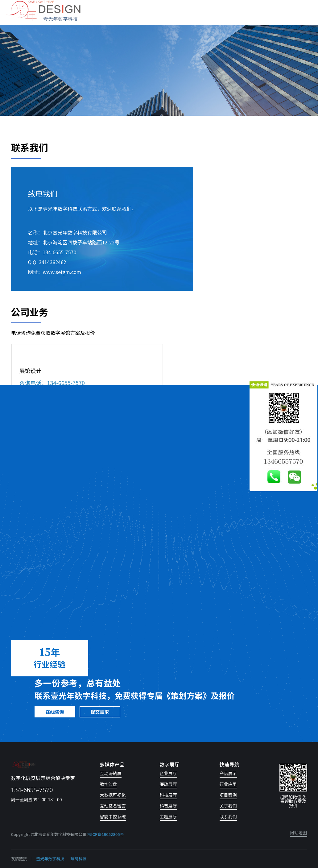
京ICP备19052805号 (106, 834)
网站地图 (299, 833)
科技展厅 (168, 795)
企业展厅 (168, 774)
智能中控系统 (113, 817)
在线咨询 (55, 712)
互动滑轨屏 (111, 774)
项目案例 (228, 795)
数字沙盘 (109, 785)
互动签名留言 (113, 806)
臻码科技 (79, 859)
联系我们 (228, 817)
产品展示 (228, 774)
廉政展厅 (168, 785)
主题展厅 (168, 817)
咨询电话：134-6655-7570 (52, 383)
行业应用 (228, 785)
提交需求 (100, 712)
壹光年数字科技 (50, 859)
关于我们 (228, 806)
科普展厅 (168, 806)
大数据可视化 (113, 795)
